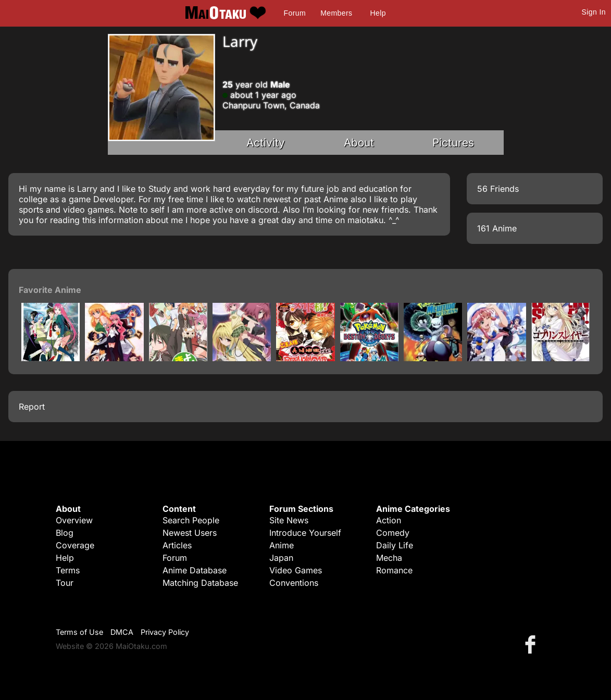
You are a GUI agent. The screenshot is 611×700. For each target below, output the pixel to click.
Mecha (389, 558)
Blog (65, 533)
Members (336, 13)
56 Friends (498, 189)
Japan (281, 558)
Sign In (594, 12)
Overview (74, 520)
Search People (191, 520)
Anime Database (195, 570)
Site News (289, 520)
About (359, 143)
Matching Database (200, 583)
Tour (65, 583)
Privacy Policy (165, 632)
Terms (68, 570)
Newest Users (190, 533)
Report (32, 407)
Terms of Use (79, 632)
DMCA (122, 632)
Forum (295, 13)
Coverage (75, 545)
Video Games (296, 570)
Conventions (294, 583)
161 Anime (497, 228)
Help (378, 13)
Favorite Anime (50, 290)
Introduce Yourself (305, 533)
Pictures (453, 143)
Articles (177, 545)
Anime (282, 545)
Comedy (393, 533)
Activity (266, 143)
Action (389, 520)
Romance (394, 570)
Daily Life (395, 545)
